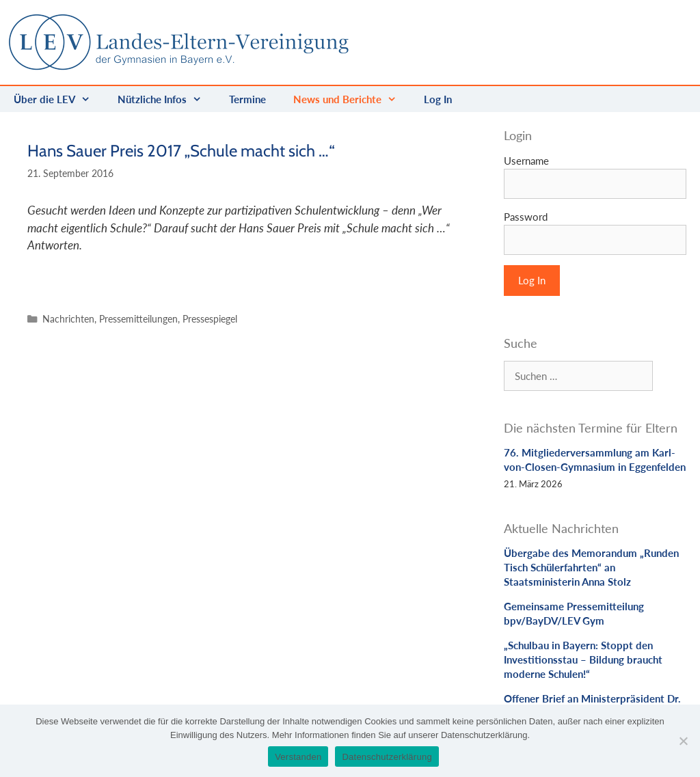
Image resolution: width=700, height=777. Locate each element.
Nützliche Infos (166, 99)
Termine (247, 99)
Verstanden (298, 757)
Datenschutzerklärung (387, 757)
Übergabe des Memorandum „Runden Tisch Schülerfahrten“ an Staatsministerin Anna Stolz (591, 567)
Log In (438, 99)
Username (526, 161)
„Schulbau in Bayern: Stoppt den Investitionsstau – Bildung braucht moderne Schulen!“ (583, 659)
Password (526, 217)
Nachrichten (68, 319)
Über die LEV (59, 99)
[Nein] (683, 741)
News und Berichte (352, 99)
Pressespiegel (210, 319)
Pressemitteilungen (138, 319)
